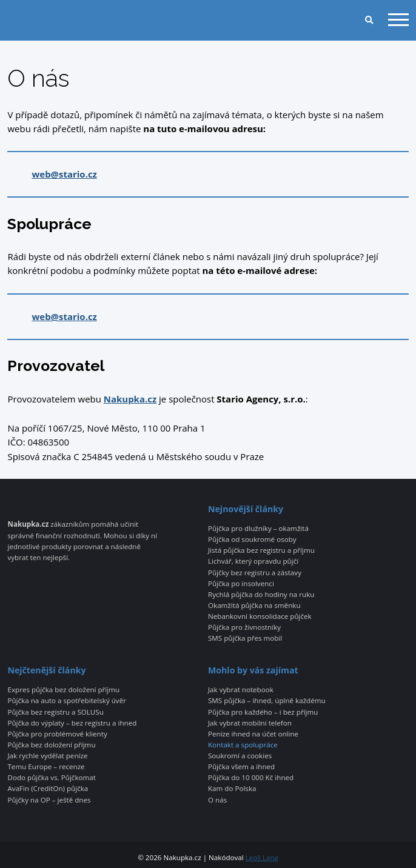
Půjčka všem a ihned (241, 767)
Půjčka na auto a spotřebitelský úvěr (66, 701)
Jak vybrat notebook (241, 690)
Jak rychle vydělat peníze (47, 756)
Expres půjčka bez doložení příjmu (63, 690)
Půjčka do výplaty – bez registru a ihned (72, 723)
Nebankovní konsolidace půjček (260, 616)
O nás (217, 800)
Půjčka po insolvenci (241, 584)
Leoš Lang (262, 857)
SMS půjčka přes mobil (245, 638)
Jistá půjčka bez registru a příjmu (261, 550)
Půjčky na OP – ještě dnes (49, 800)
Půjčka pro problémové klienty (57, 734)
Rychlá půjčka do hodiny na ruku (261, 595)
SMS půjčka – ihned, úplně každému (267, 701)
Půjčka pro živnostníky (244, 627)
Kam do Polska (232, 789)
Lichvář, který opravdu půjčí (253, 561)
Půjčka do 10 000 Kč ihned (251, 778)
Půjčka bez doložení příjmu (51, 745)
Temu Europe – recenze (46, 767)
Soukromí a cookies (240, 756)
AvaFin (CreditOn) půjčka (48, 789)
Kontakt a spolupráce (243, 745)
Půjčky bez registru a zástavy (255, 573)
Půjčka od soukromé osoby (252, 539)
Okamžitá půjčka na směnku (254, 606)
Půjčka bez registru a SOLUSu (55, 712)
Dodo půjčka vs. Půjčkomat (51, 778)
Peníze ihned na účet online (253, 734)
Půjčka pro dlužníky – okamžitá (258, 529)
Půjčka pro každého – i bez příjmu (263, 712)
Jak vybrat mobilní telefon (250, 723)
